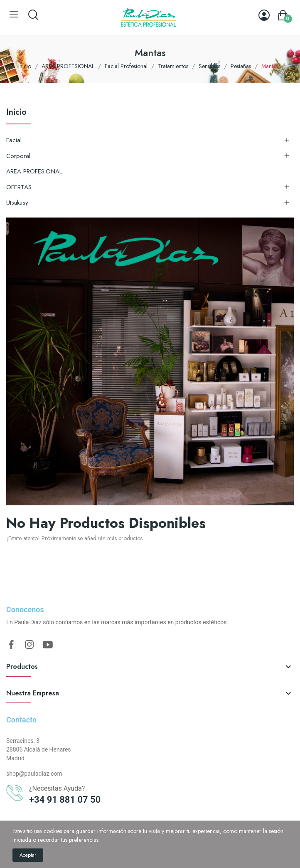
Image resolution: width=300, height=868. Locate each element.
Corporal (18, 156)
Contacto (21, 720)
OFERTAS (19, 187)
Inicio (16, 113)
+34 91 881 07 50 (65, 800)
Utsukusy (17, 203)
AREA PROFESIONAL (34, 171)
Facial (14, 140)
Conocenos (25, 610)
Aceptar (28, 855)
